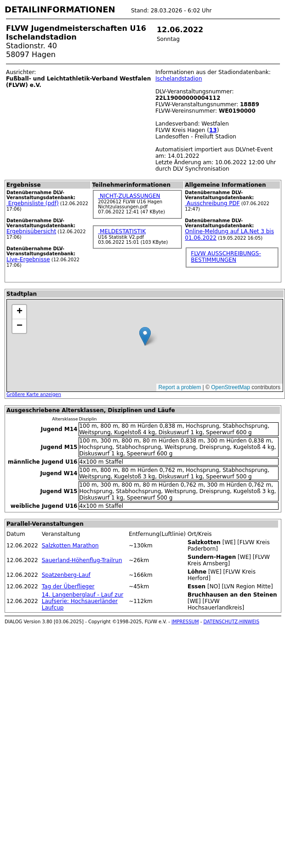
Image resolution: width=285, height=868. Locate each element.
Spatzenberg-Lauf (66, 575)
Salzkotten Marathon (70, 546)
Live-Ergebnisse (28, 259)
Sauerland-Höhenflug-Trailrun (82, 560)
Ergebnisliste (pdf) (33, 203)
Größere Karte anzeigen (34, 394)
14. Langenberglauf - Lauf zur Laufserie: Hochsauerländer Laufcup (83, 601)
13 (213, 130)
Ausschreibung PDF (212, 203)
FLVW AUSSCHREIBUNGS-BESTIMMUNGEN (226, 257)
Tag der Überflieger (68, 586)
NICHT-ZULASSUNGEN (129, 196)
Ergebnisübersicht (31, 231)
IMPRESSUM (185, 622)
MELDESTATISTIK (122, 231)
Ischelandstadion (179, 79)
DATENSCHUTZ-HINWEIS (232, 622)
